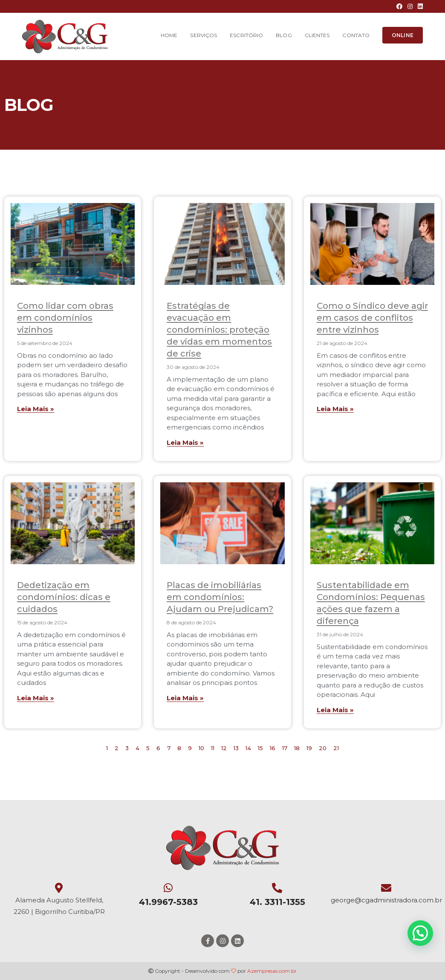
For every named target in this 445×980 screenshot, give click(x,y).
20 (323, 748)
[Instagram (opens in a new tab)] (410, 6)
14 (248, 748)
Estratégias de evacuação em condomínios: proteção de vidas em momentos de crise (219, 330)
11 (213, 748)
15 (260, 748)
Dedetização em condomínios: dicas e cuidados (64, 597)
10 (201, 748)
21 (336, 748)
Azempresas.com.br (272, 971)
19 (309, 748)
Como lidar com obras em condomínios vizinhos (65, 318)
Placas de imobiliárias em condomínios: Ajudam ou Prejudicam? (220, 597)
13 (236, 748)
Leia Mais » (36, 409)
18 (297, 748)
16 (273, 748)
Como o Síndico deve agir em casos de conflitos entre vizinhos (372, 318)
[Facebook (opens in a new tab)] (399, 6)
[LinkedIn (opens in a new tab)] (419, 6)
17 (285, 748)
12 (224, 748)
